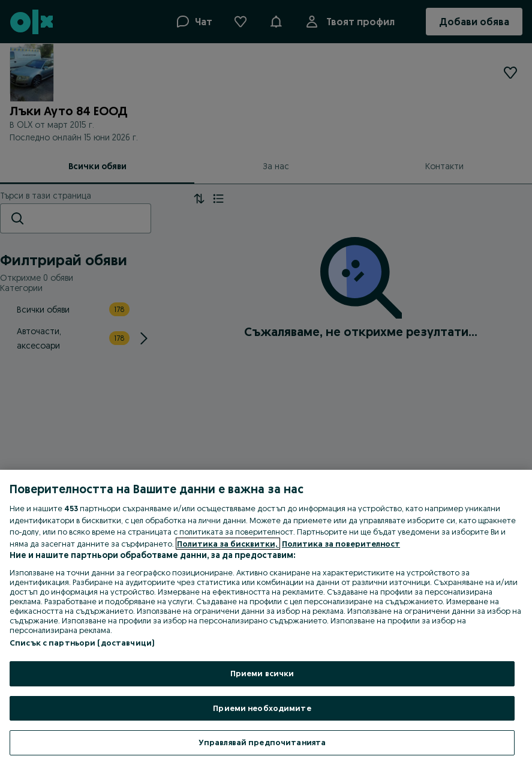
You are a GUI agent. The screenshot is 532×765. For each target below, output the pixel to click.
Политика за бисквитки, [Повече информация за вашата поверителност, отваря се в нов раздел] (228, 544)
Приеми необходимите (262, 708)
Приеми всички (262, 673)
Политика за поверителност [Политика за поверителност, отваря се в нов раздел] (341, 544)
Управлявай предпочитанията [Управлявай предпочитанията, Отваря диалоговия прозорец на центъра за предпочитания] (262, 742)
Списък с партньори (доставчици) (82, 643)
